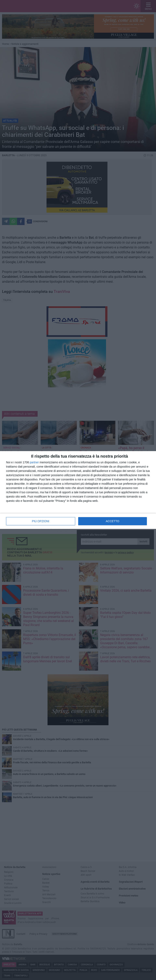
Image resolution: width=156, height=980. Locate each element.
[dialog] (78, 490)
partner (34, 462)
